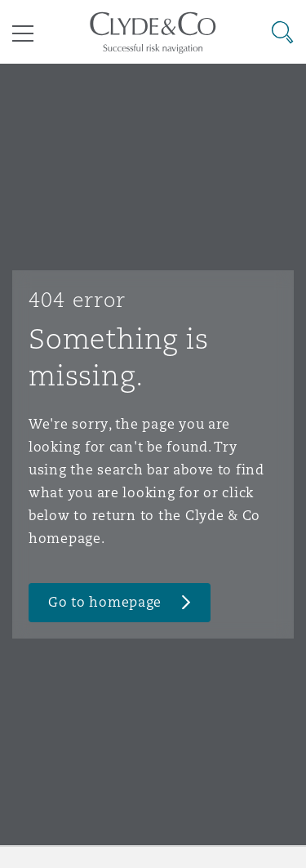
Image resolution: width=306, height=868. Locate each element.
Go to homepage (105, 602)
